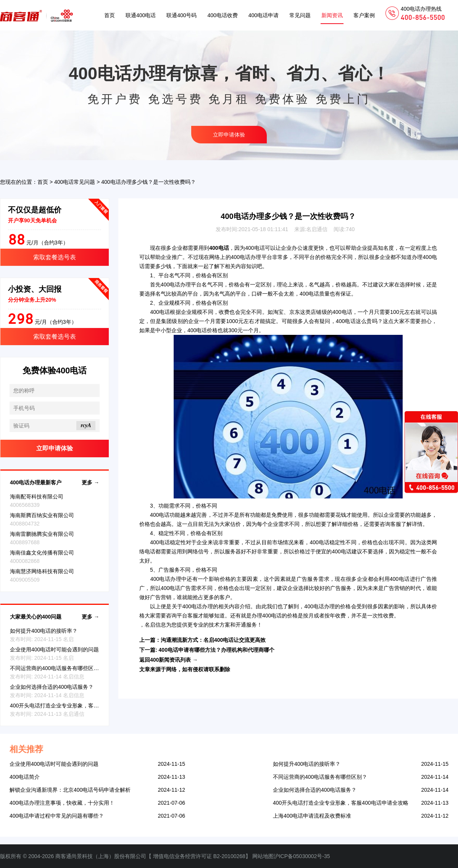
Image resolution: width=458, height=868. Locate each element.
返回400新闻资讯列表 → (169, 660)
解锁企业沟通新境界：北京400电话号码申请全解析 (70, 790)
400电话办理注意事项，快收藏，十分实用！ (62, 803)
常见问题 (300, 15)
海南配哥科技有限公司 (37, 497)
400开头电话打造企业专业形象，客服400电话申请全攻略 (78, 706)
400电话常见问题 (75, 182)
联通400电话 (141, 15)
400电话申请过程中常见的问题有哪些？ (57, 816)
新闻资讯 (332, 15)
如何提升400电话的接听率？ (44, 631)
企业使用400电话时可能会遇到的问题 (54, 649)
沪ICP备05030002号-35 (302, 856)
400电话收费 (222, 15)
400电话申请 (264, 15)
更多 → (90, 482)
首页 (110, 15)
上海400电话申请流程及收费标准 (312, 816)
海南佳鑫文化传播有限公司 (42, 553)
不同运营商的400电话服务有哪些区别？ (57, 668)
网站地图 (263, 856)
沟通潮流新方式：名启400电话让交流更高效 (213, 640)
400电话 (255, 248)
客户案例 (364, 15)
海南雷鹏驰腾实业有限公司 (42, 534)
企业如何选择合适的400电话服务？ (52, 687)
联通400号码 (181, 15)
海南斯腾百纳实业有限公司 (42, 515)
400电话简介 (25, 777)
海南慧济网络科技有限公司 (42, 571)
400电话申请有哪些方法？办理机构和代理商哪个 (217, 650)
